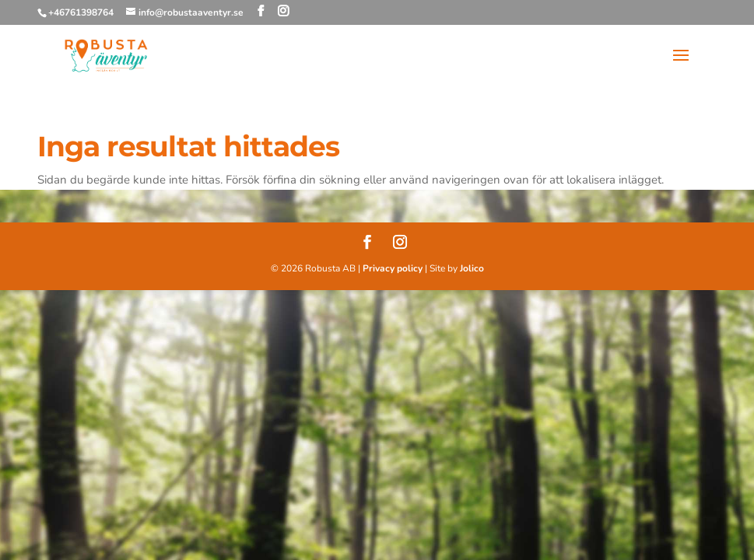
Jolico (472, 268)
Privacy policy (393, 268)
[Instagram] (283, 12)
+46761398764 (81, 12)
